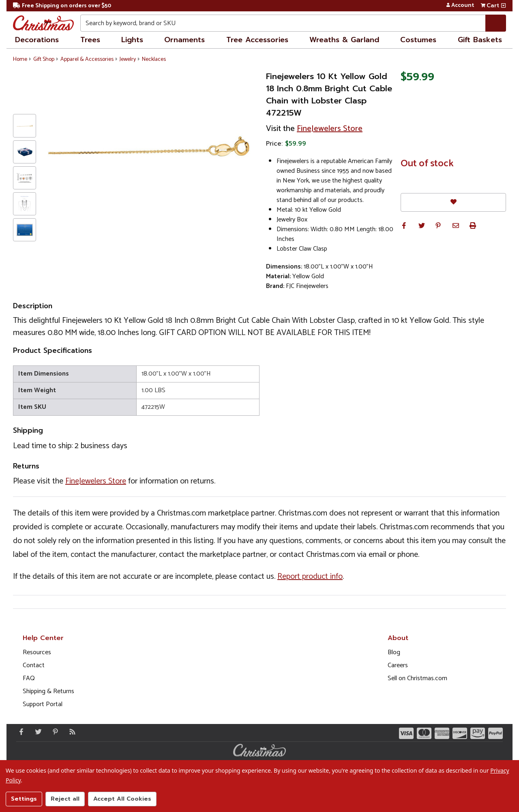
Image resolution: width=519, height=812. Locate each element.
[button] (404, 226)
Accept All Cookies (122, 799)
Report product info (310, 577)
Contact (34, 665)
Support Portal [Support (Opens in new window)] (43, 704)
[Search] (496, 23)
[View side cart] (503, 6)
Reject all (65, 799)
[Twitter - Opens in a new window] (36, 732)
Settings (24, 799)
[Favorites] (453, 202)
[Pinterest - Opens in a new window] (54, 732)
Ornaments (184, 40)
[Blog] (71, 732)
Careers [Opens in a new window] (398, 665)
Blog (394, 652)
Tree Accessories (257, 40)
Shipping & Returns (48, 691)
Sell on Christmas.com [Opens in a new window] (417, 678)
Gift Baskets (480, 40)
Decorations (37, 40)
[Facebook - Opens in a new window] (19, 732)
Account (460, 6)
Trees (90, 40)
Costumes (418, 40)
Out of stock (427, 164)
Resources (37, 652)
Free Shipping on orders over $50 (62, 6)
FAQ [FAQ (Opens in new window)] (29, 678)
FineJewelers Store (330, 129)
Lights (132, 40)
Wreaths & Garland (344, 40)
